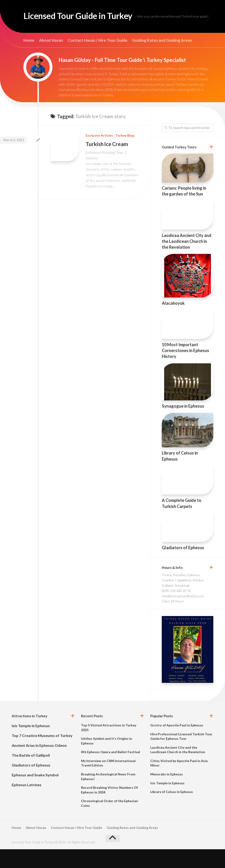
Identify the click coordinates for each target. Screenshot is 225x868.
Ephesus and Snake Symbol (35, 794)
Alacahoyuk (173, 322)
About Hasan (51, 59)
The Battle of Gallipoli (31, 774)
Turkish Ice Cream (108, 163)
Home (29, 59)
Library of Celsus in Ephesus (172, 810)
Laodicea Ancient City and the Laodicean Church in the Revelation (187, 260)
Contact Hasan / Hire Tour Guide (98, 59)
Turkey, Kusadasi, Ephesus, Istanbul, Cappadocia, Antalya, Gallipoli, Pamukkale (183, 599)
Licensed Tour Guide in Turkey (88, 16)
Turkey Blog (125, 154)
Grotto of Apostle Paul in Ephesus (177, 744)
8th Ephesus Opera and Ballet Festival (111, 771)
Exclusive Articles (99, 154)
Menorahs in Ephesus (167, 793)
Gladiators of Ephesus (183, 566)
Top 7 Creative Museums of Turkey (42, 754)
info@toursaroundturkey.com (183, 615)
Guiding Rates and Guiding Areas (162, 59)
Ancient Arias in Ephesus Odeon (39, 764)
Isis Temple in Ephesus (31, 744)
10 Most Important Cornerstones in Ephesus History (185, 369)
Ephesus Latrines (27, 803)
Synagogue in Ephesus (183, 425)
